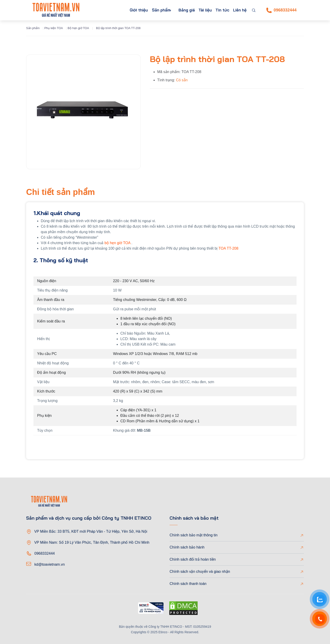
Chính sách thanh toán (188, 584)
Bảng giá (180, 10)
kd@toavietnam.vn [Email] (50, 564)
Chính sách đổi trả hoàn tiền (193, 559)
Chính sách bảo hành (187, 547)
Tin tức (220, 10)
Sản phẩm (151, 10)
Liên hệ (239, 10)
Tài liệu (201, 10)
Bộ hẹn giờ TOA (78, 28)
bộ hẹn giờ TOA (117, 243)
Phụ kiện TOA (54, 28)
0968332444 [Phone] (281, 10)
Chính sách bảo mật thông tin (194, 535)
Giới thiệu (126, 10)
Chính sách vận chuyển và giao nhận (200, 572)
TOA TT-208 (229, 248)
